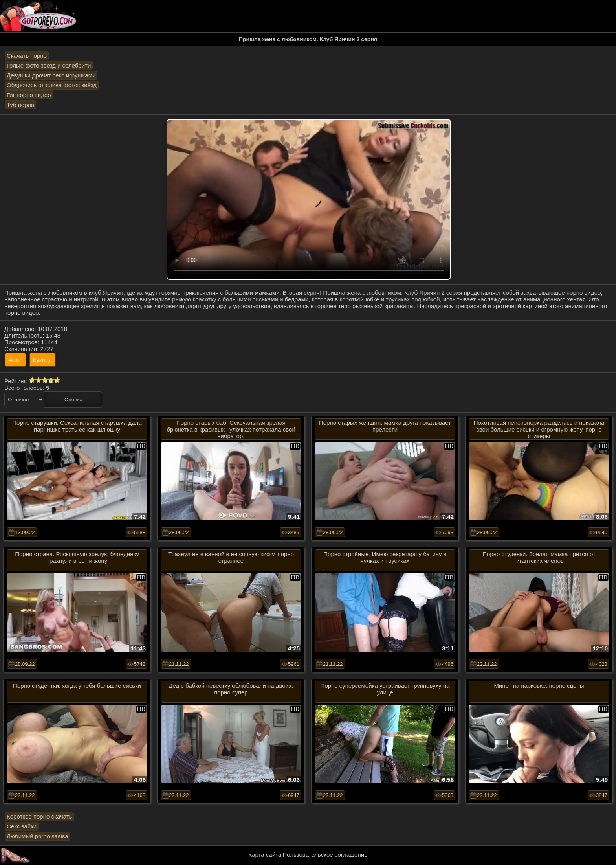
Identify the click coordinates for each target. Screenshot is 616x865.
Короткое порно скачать (39, 816)
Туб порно (20, 105)
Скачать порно (27, 56)
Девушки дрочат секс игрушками (51, 75)
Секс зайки (22, 826)
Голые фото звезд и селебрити (49, 65)
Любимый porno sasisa (38, 836)
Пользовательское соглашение (325, 855)
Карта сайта (265, 855)
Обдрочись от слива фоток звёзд (52, 85)
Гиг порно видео (29, 95)
